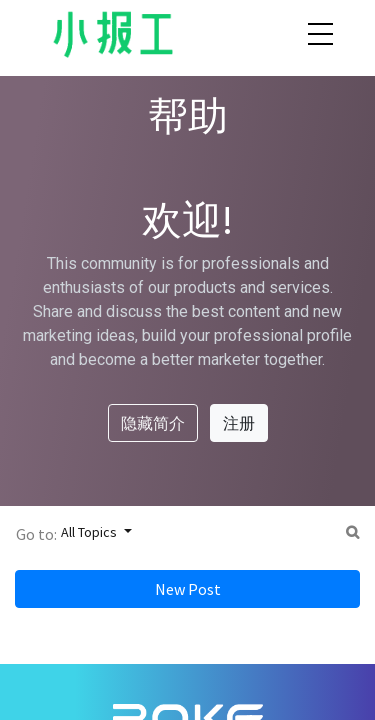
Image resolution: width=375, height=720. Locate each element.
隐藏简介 (153, 423)
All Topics (90, 532)
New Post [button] (188, 589)
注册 (239, 423)
